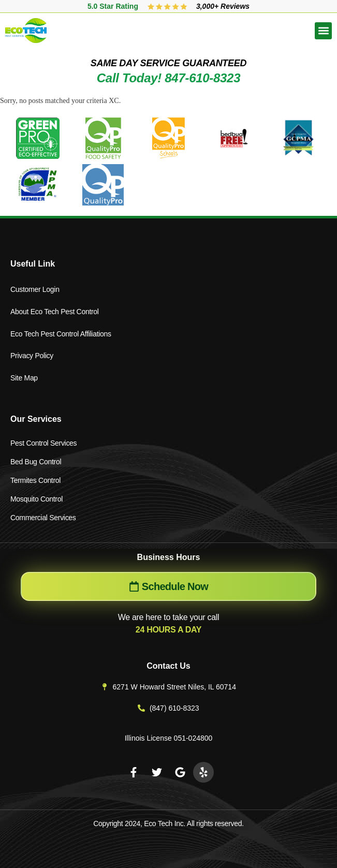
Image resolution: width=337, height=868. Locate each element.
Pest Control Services (43, 443)
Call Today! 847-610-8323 (168, 78)
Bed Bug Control (36, 462)
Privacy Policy (32, 356)
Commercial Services (43, 518)
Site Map (24, 378)
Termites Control (35, 480)
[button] (323, 31)
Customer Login (35, 289)
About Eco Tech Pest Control (55, 312)
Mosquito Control (36, 499)
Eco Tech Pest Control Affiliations (61, 334)
